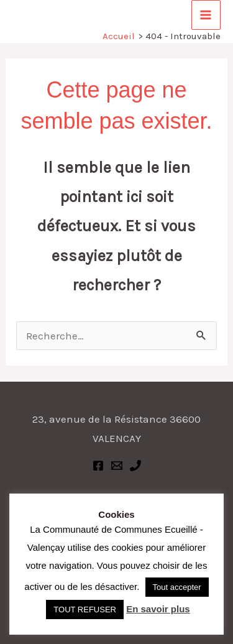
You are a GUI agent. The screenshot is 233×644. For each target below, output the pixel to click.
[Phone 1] (135, 466)
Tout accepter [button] (177, 587)
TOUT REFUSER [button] (85, 609)
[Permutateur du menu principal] (206, 15)
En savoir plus (158, 609)
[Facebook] (98, 466)
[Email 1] (117, 466)
